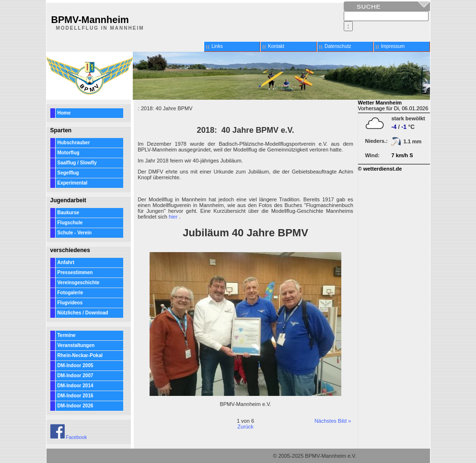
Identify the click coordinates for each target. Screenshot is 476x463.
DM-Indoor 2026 (75, 406)
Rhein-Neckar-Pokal (80, 355)
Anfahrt (66, 262)
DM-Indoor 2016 (75, 396)
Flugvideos (70, 303)
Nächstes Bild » (333, 421)
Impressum (393, 46)
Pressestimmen (75, 272)
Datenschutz (338, 46)
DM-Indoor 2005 (75, 365)
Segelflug (68, 173)
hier (173, 217)
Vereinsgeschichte (79, 283)
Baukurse (69, 213)
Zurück (245, 427)
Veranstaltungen (76, 345)
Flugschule (70, 223)
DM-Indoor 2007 (75, 376)
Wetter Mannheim (380, 103)
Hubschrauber (74, 143)
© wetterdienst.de (380, 169)
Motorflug (69, 153)
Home (64, 113)
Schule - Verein (75, 233)
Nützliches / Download (83, 313)
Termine (67, 335)
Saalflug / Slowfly (77, 163)
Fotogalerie (70, 293)
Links (217, 46)
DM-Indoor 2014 (75, 386)
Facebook (69, 437)
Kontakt (276, 46)
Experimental (73, 183)
